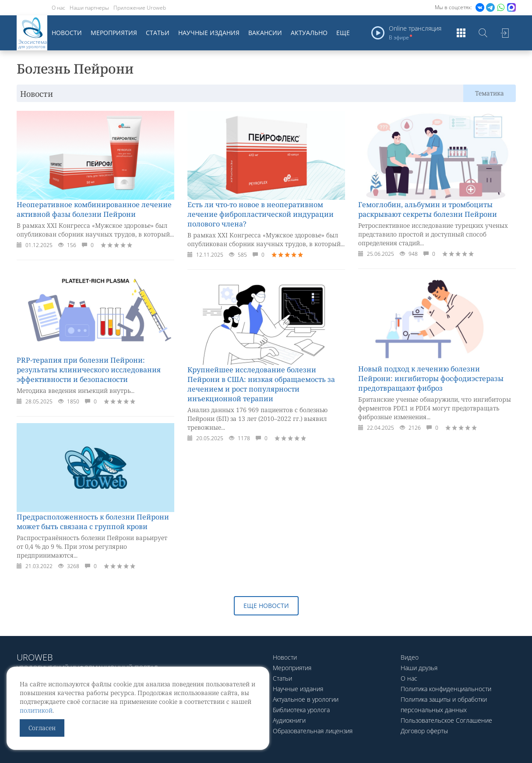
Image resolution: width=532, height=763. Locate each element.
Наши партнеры (89, 8)
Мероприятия (114, 33)
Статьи (158, 33)
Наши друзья (419, 668)
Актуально (309, 33)
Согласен (42, 728)
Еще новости (266, 606)
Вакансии (265, 33)
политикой (36, 710)
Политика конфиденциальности (446, 689)
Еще (343, 33)
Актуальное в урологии (306, 699)
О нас (58, 8)
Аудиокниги (289, 720)
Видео (410, 657)
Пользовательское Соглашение (446, 720)
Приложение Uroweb (140, 8)
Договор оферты (424, 731)
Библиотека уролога (301, 710)
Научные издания (209, 33)
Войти (505, 33)
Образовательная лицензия (313, 731)
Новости (67, 33)
